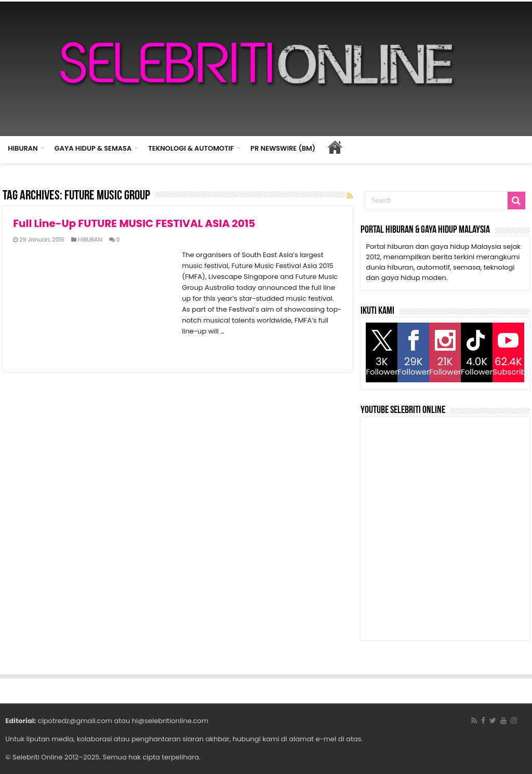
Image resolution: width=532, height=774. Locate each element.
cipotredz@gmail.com (75, 721)
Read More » (36, 350)
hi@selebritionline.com (170, 721)
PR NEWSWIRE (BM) (283, 148)
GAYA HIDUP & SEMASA (93, 148)
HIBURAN (23, 148)
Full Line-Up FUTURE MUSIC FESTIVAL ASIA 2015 (134, 223)
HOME (335, 147)
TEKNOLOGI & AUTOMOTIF (191, 148)
